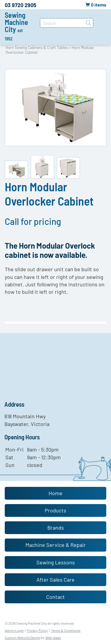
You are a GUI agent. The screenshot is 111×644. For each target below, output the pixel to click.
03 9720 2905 (21, 5)
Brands (56, 528)
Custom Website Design (22, 637)
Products (55, 510)
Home (55, 493)
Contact (55, 597)
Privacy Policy (37, 630)
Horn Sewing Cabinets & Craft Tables (37, 48)
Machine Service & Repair (56, 545)
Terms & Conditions (66, 630)
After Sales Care (55, 580)
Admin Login (14, 630)
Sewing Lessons (56, 562)
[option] (55, 108)
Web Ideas (53, 637)
